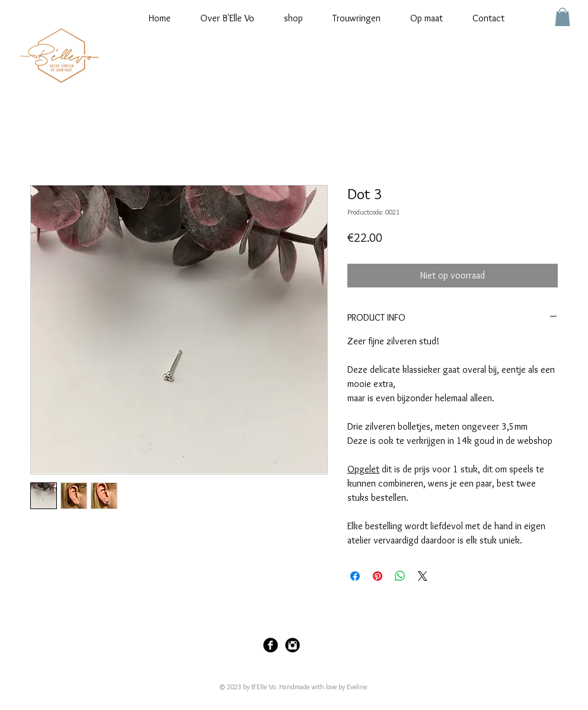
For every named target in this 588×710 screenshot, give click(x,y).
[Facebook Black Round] (271, 645)
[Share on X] (423, 576)
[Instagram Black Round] (293, 645)
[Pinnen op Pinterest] (378, 576)
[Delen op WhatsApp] (400, 576)
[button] (563, 17)
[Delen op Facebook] (355, 576)
